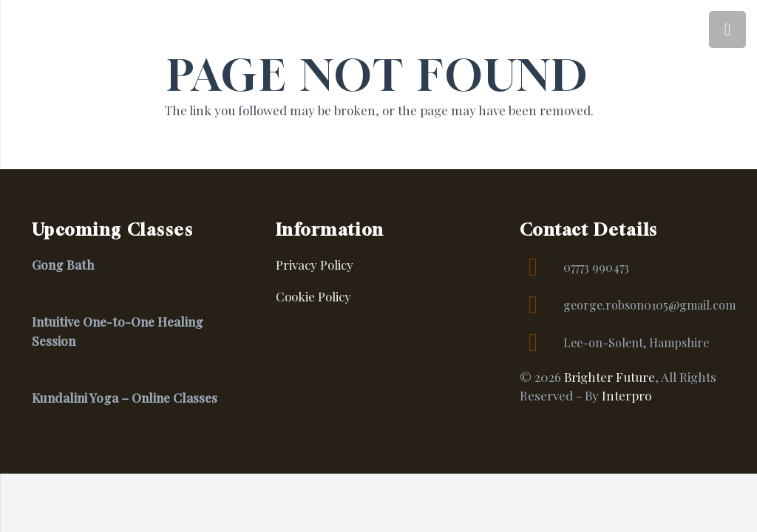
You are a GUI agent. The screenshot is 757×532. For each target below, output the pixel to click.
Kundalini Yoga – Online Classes (125, 398)
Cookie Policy (313, 296)
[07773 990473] (542, 267)
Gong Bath (63, 265)
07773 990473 (596, 267)
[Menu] (727, 30)
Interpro (627, 395)
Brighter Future (610, 377)
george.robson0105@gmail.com (649, 305)
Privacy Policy (315, 265)
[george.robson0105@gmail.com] (542, 305)
